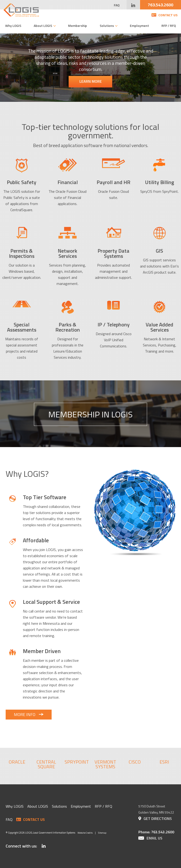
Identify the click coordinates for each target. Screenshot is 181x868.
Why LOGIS (13, 26)
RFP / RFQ (169, 26)
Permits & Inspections (22, 253)
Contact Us (168, 15)
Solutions (107, 26)
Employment (139, 26)
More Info (25, 714)
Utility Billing (160, 182)
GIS (159, 251)
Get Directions (158, 819)
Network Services (68, 253)
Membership (78, 26)
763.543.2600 (160, 5)
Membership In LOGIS (90, 414)
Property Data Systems (113, 253)
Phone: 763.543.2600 (156, 832)
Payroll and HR (113, 182)
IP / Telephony (114, 325)
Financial (68, 182)
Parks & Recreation (68, 327)
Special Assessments (22, 327)
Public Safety (22, 182)
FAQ (117, 5)
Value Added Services (159, 327)
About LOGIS (43, 26)
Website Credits (85, 833)
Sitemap (102, 833)
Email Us (154, 838)
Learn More (91, 81)
